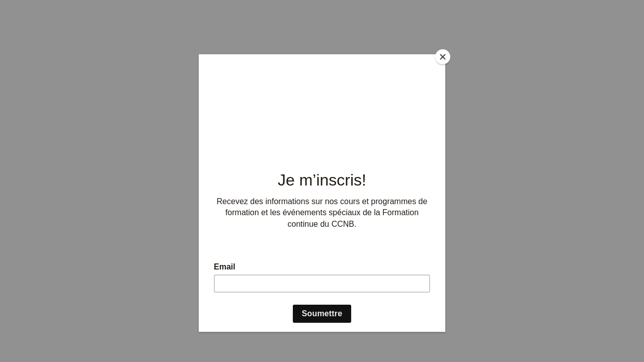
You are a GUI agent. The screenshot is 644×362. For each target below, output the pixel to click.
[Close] (443, 57)
